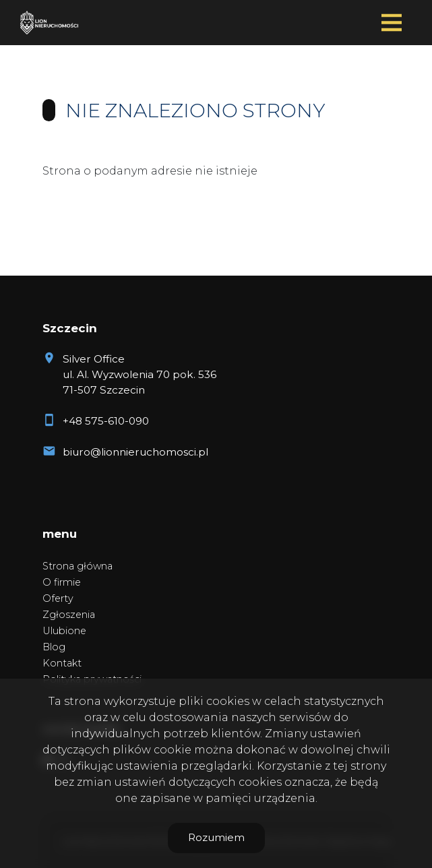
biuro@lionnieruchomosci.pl (135, 452)
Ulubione (64, 631)
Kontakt (62, 663)
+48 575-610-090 (106, 421)
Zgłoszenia (69, 615)
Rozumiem (216, 837)
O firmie (62, 582)
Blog (54, 647)
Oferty (58, 598)
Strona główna (78, 566)
